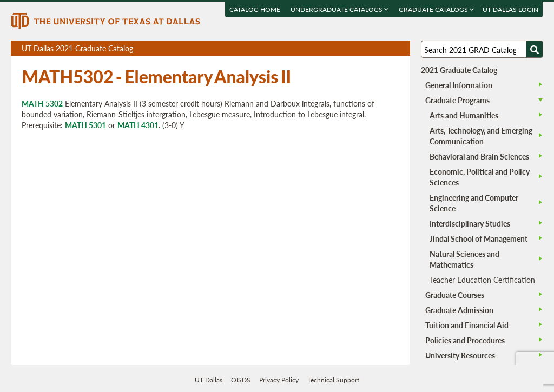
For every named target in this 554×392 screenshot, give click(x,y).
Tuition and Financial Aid (467, 325)
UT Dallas (209, 380)
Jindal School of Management (479, 238)
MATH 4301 (138, 125)
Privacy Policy (279, 380)
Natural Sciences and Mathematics (464, 259)
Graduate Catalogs (437, 9)
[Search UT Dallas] (482, 49)
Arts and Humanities (464, 115)
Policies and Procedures (465, 340)
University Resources (460, 355)
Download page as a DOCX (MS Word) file (375, 48)
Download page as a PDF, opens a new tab (363, 48)
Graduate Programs (457, 100)
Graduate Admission (459, 310)
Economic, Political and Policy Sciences (480, 177)
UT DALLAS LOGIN (511, 9)
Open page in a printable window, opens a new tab (388, 48)
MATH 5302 (42, 103)
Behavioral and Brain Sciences (479, 156)
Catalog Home (255, 9)
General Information (459, 85)
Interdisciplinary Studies (470, 223)
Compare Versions (400, 48)
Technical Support (333, 380)
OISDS (241, 380)
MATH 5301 (85, 125)
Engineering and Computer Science (474, 203)
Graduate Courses (455, 295)
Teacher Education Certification (482, 280)
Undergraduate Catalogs (340, 9)
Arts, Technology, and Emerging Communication (481, 136)
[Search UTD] (535, 49)
